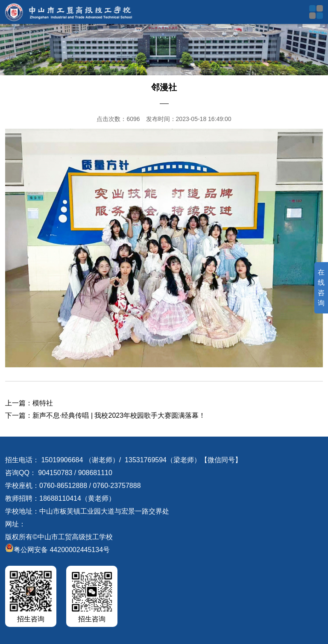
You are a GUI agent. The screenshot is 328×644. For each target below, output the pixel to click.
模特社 (43, 403)
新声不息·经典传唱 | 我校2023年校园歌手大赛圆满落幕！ (119, 415)
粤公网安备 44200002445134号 (57, 550)
